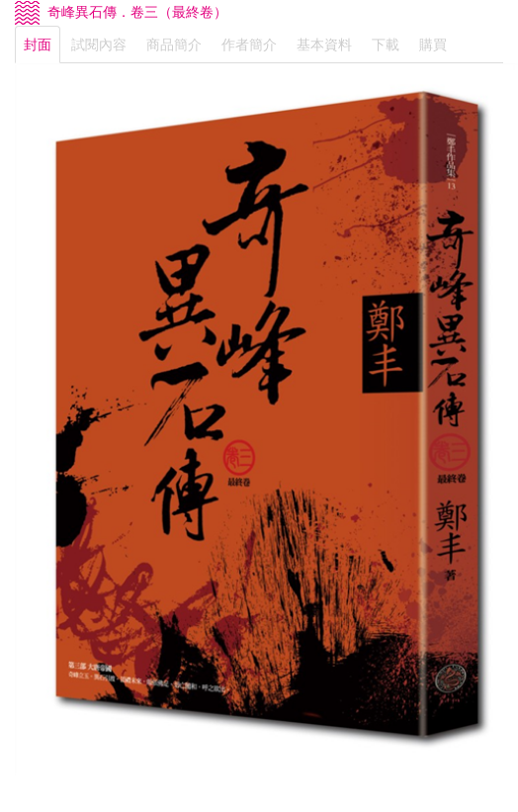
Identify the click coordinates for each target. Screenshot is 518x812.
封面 (38, 45)
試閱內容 (99, 45)
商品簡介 (174, 45)
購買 (433, 45)
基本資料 (324, 45)
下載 (386, 45)
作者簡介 (249, 45)
